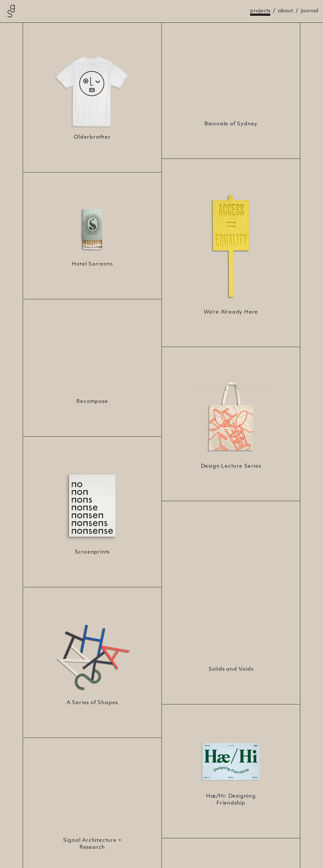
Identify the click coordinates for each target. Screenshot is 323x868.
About (285, 11)
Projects (260, 11)
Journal (309, 11)
